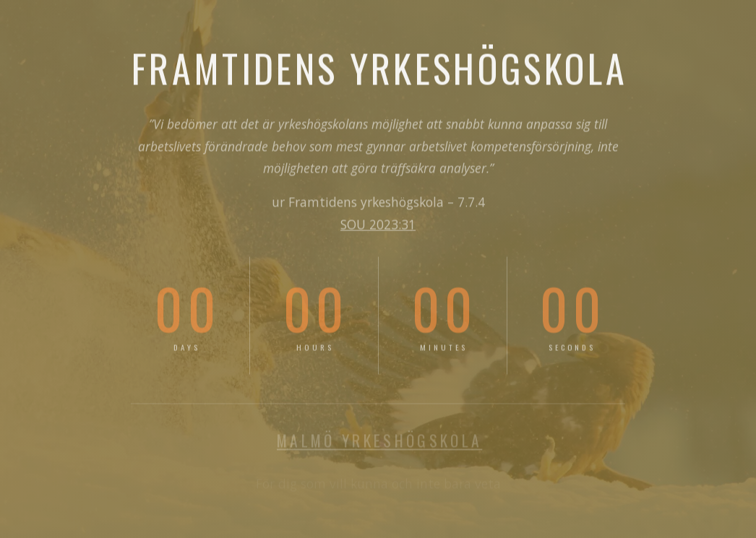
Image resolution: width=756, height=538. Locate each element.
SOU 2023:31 (378, 225)
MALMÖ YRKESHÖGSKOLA (379, 441)
